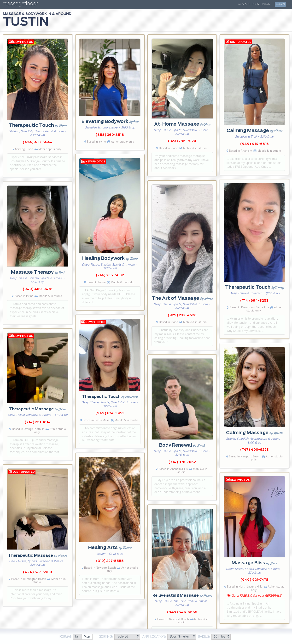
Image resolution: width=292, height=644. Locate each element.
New (256, 4)
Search (244, 4)
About (267, 4)
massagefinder (20, 4)
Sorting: (106, 637)
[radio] (77, 637)
